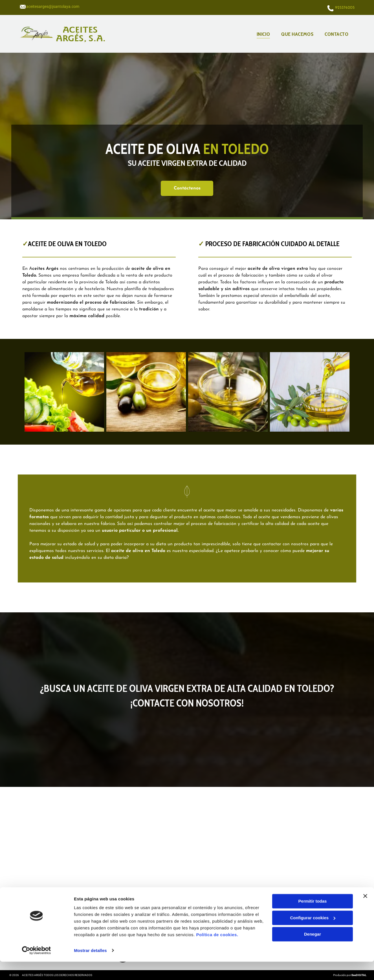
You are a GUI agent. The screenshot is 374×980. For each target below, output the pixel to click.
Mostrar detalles (90, 969)
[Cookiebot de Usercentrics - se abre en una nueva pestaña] (37, 969)
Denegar (313, 953)
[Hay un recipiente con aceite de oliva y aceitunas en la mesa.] (146, 392)
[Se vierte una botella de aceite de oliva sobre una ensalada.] (64, 392)
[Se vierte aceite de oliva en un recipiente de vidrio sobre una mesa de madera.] (228, 392)
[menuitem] (263, 34)
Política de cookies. (217, 953)
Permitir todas (313, 920)
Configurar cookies (313, 936)
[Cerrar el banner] (365, 914)
